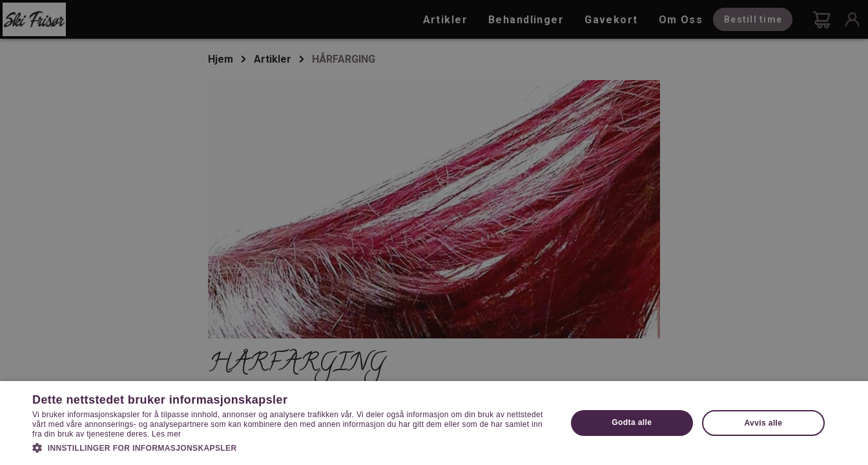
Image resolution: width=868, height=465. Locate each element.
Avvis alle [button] (764, 423)
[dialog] (434, 232)
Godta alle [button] (632, 422)
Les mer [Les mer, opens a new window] (166, 434)
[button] (291, 447)
